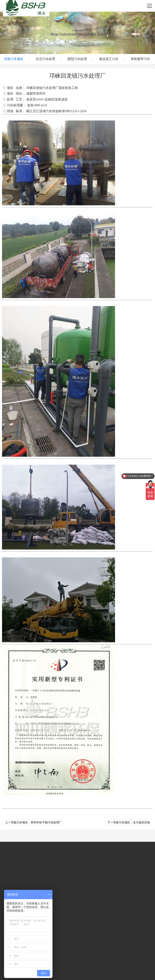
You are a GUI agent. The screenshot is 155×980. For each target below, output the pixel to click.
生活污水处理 (45, 59)
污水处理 (49, 88)
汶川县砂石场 (141, 822)
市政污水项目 (14, 59)
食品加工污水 (109, 59)
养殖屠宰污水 (140, 59)
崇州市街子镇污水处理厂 (46, 822)
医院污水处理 (77, 59)
